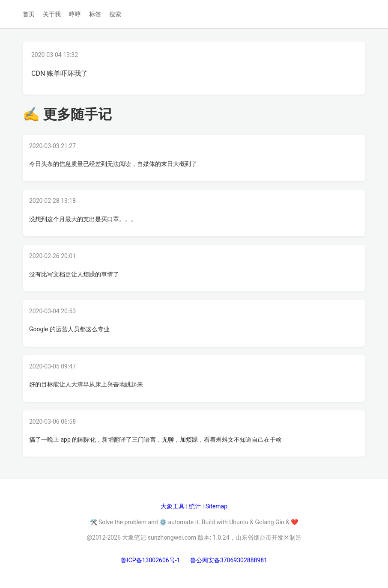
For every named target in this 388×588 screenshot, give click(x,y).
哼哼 (75, 14)
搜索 (115, 14)
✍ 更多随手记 (67, 114)
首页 (29, 14)
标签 (95, 14)
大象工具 (173, 506)
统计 (195, 506)
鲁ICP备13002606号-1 (151, 560)
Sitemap (216, 506)
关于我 (52, 14)
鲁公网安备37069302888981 (229, 560)
